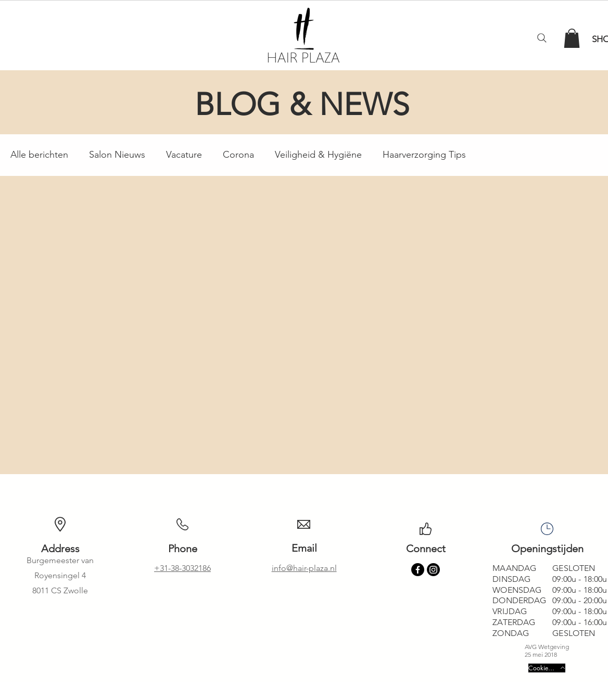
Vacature (184, 155)
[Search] (542, 38)
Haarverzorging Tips (424, 155)
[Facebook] (418, 570)
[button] (572, 38)
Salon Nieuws (117, 155)
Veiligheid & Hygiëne (318, 155)
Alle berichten (39, 155)
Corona (238, 155)
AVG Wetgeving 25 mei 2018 (547, 651)
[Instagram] (433, 570)
